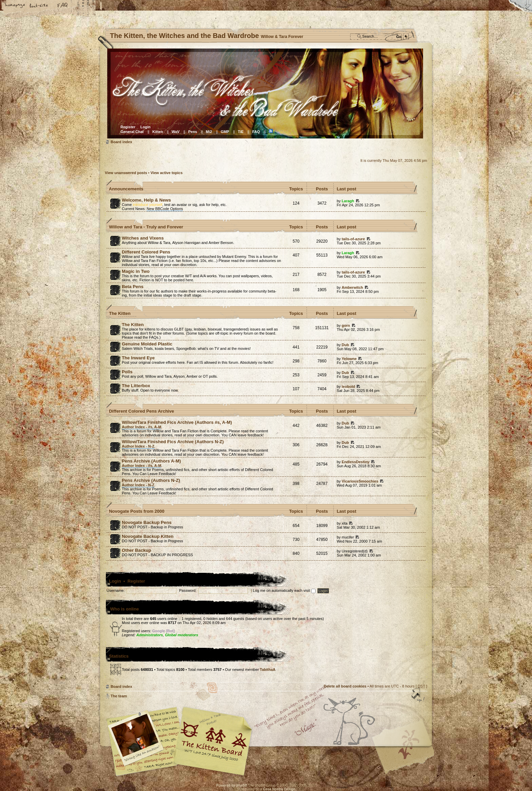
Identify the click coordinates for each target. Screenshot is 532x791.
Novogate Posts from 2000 (137, 511)
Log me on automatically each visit (284, 590)
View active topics (166, 173)
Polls (127, 372)
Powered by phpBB (232, 785)
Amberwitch (352, 287)
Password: (188, 590)
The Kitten (120, 313)
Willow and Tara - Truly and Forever (146, 227)
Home (15, 6)
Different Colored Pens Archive (141, 411)
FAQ (63, 6)
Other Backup (136, 550)
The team (119, 696)
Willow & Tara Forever (213, 739)
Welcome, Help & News (146, 200)
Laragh (348, 201)
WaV (176, 132)
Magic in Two (136, 271)
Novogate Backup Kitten (148, 536)
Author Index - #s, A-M (141, 427)
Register (128, 127)
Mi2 (209, 132)
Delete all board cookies (345, 686)
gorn (346, 325)
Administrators (150, 635)
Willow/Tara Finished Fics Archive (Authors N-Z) (173, 442)
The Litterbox (136, 386)
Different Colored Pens (146, 252)
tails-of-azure (353, 239)
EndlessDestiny (356, 462)
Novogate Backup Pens (147, 522)
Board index (265, 93)
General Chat (132, 132)
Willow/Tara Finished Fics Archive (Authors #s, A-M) (177, 422)
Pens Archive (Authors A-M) (151, 461)
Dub (345, 345)
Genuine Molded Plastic (147, 344)
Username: (116, 590)
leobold (348, 387)
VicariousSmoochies (360, 481)
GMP (225, 132)
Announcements (126, 189)
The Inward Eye (138, 358)
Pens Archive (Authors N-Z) (151, 480)
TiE (241, 132)
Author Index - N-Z (138, 446)
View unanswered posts (126, 173)
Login (146, 127)
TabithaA (268, 670)
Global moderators (182, 635)
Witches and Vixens (143, 238)
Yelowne (349, 359)
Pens (193, 132)
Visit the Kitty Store (407, 756)
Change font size (39, 6)
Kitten (158, 132)
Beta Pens (133, 287)
